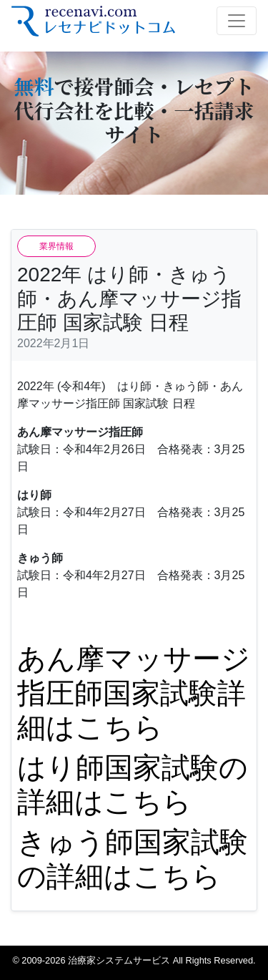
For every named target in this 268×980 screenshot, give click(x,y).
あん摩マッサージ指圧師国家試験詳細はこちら (134, 693)
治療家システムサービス (119, 960)
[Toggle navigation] (237, 21)
